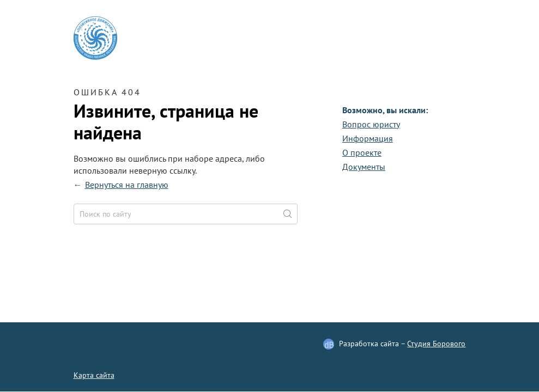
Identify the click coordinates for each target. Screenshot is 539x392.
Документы (364, 167)
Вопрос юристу (371, 124)
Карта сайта (94, 375)
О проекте (362, 152)
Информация (368, 138)
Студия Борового (436, 344)
